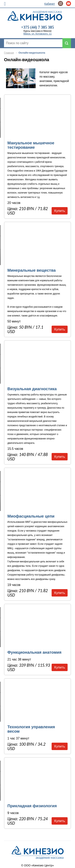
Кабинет (50, 4)
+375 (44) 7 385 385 (37, 27)
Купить (60, 211)
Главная (9, 53)
